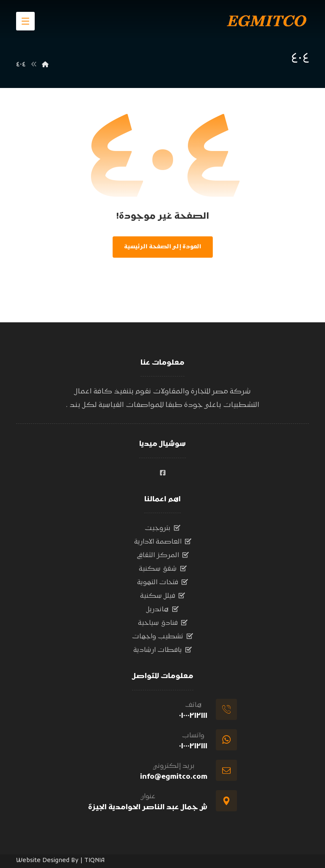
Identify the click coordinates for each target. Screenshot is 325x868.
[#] (162, 473)
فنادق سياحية (163, 623)
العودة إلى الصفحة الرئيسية (163, 247)
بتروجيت (162, 528)
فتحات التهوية (162, 582)
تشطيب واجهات (162, 637)
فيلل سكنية (162, 596)
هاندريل (162, 610)
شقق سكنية (163, 569)
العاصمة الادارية (163, 542)
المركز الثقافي (163, 555)
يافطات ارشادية (162, 650)
